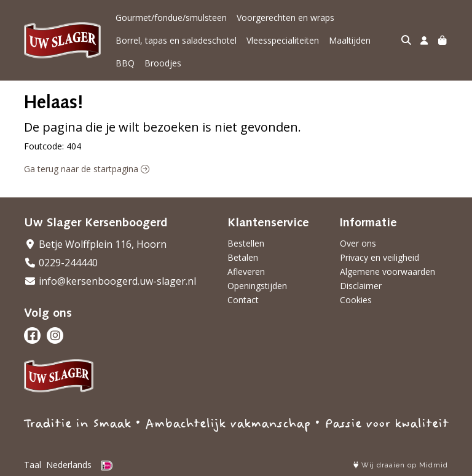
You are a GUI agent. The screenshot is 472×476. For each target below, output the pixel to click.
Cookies (356, 300)
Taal (33, 465)
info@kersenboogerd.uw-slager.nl (110, 281)
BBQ (125, 63)
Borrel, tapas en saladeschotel (176, 40)
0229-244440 (61, 263)
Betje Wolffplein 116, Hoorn (95, 244)
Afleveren (246, 272)
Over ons (358, 243)
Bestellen (246, 243)
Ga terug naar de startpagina (87, 169)
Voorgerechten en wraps (285, 18)
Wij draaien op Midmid (401, 465)
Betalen (243, 257)
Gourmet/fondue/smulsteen (171, 18)
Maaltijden (350, 40)
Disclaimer (361, 286)
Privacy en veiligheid (380, 257)
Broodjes (163, 63)
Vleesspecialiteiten (283, 40)
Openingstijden (257, 286)
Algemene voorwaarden (387, 272)
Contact (243, 300)
